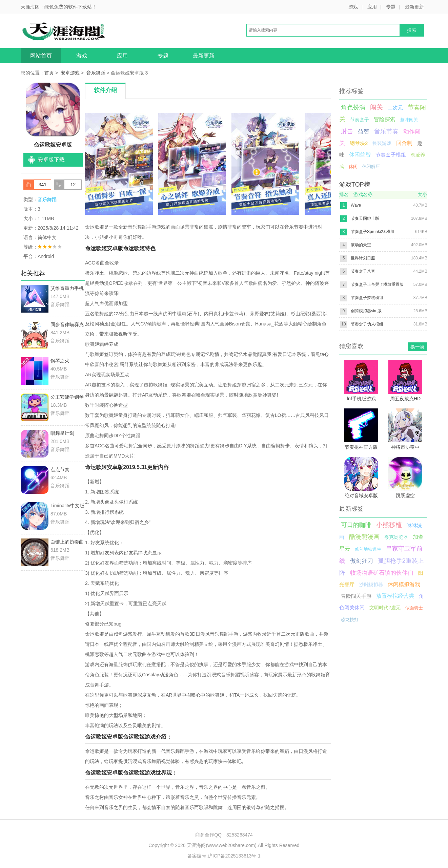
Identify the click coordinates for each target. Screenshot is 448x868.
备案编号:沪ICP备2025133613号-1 (224, 856)
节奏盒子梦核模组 (367, 298)
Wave (356, 205)
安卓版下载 (51, 160)
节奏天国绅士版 (365, 218)
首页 (49, 73)
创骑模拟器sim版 (366, 311)
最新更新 (414, 7)
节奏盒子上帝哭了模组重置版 (377, 284)
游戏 (353, 7)
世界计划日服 (363, 258)
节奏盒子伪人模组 (367, 324)
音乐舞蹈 (96, 73)
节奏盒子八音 (363, 271)
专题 (391, 7)
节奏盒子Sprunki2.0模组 (373, 232)
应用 (372, 7)
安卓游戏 (70, 73)
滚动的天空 (361, 245)
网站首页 (41, 56)
